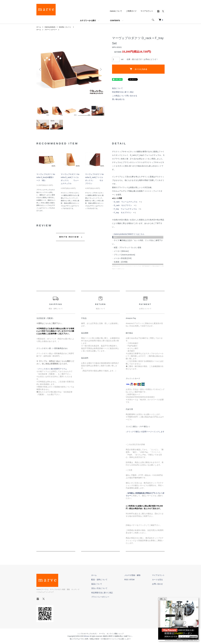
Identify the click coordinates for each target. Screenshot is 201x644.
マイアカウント (147, 11)
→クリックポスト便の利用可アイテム (52, 369)
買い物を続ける (118, 99)
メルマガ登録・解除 (132, 575)
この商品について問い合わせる (125, 96)
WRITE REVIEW (69, 237)
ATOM (132, 580)
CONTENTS (115, 20)
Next (100, 69)
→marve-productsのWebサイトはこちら (128, 234)
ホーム (39, 27)
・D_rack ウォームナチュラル (125, 202)
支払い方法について (99, 588)
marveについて (116, 11)
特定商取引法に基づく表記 (123, 92)
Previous (40, 69)
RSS (126, 580)
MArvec (87, 636)
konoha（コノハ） (65, 27)
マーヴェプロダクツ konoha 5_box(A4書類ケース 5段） (46, 177)
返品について (117, 88)
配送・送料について (99, 580)
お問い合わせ (157, 584)
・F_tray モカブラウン (122, 213)
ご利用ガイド (131, 11)
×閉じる (162, 599)
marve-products (50, 27)
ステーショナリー (51, 30)
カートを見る (157, 580)
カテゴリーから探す (88, 20)
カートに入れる (138, 69)
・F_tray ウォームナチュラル (124, 209)
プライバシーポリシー (100, 597)
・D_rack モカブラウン (122, 205)
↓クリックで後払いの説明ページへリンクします (145, 432)
